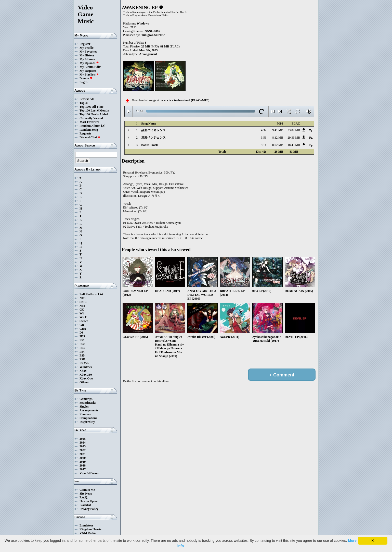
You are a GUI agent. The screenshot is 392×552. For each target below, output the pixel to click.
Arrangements (89, 410)
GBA (83, 329)
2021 (83, 454)
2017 (83, 469)
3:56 (264, 138)
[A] (103, 126)
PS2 (82, 344)
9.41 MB (278, 130)
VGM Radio (88, 533)
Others (84, 382)
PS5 (82, 355)
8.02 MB (278, 145)
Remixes (85, 414)
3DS (82, 336)
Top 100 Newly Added (94, 114)
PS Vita (84, 363)
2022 (83, 450)
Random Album (90, 126)
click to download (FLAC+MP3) (188, 100)
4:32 (264, 130)
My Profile (87, 48)
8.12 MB (278, 138)
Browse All (87, 99)
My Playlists (89, 75)
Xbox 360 (86, 375)
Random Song (89, 130)
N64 (82, 306)
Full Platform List (91, 294)
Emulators (86, 525)
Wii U (83, 317)
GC (82, 310)
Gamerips (86, 399)
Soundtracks (88, 403)
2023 (83, 446)
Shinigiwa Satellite (153, 35)
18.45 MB (294, 145)
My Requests (88, 71)
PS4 (82, 352)
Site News (86, 494)
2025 (83, 439)
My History (87, 55)
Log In (84, 82)
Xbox (83, 371)
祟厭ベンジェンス (153, 138)
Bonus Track (149, 145)
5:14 (264, 145)
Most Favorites (89, 122)
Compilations (88, 418)
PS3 (82, 348)
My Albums (87, 59)
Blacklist (85, 505)
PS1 (82, 340)
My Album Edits (90, 67)
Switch (84, 321)
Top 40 (84, 103)
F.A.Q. (84, 497)
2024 (83, 443)
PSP (82, 359)
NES (82, 298)
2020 (83, 458)
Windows (86, 367)
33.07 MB (294, 130)
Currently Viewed (91, 118)
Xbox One (86, 378)
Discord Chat (90, 137)
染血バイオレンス (153, 130)
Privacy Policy (89, 509)
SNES (83, 302)
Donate (86, 78)
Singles (84, 407)
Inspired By (87, 422)
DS (81, 333)
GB (82, 325)
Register (85, 44)
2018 (83, 465)
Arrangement (148, 54)
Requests (85, 133)
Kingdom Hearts (90, 529)
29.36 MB (294, 138)
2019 (83, 462)
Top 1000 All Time (91, 107)
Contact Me (87, 490)
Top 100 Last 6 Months (95, 111)
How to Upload (89, 501)
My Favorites (88, 52)
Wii (82, 313)
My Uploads (89, 63)
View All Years (89, 473)
